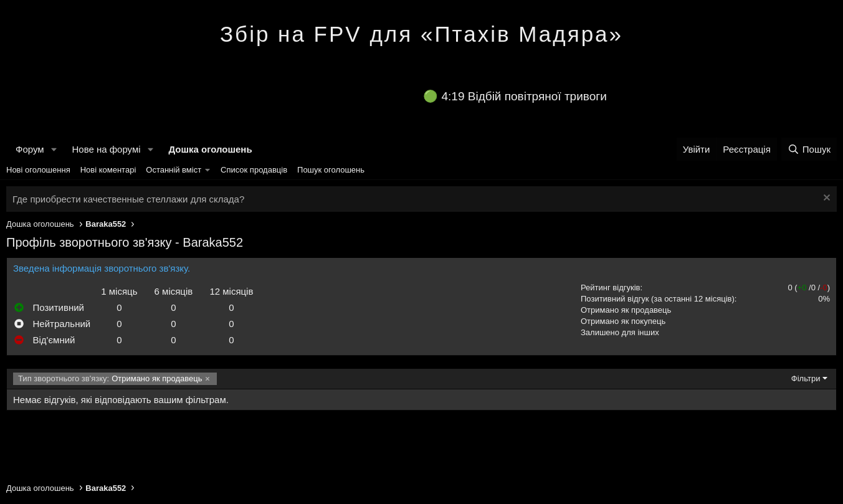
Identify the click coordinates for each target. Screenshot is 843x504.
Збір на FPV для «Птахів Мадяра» (421, 34)
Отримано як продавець (626, 310)
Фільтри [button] (806, 378)
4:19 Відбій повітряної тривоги (524, 96)
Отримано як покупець (623, 321)
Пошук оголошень (331, 170)
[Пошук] (809, 149)
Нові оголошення (38, 170)
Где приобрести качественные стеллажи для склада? (128, 199)
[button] (54, 149)
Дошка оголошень (210, 149)
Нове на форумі (106, 149)
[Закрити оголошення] (825, 199)
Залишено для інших (620, 332)
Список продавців (254, 170)
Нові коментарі (108, 170)
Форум (30, 149)
